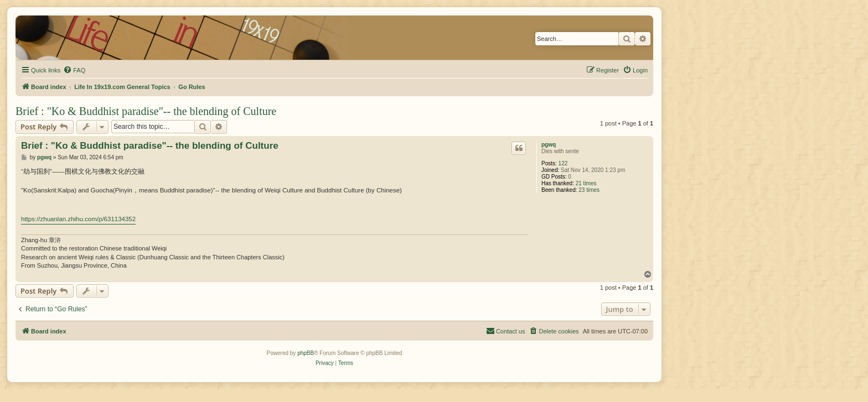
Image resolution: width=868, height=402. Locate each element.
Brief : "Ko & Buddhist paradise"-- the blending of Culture (146, 111)
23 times (589, 190)
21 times (586, 183)
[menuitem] (74, 70)
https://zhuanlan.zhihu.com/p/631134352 (78, 219)
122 (563, 163)
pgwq (549, 145)
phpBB (306, 353)
